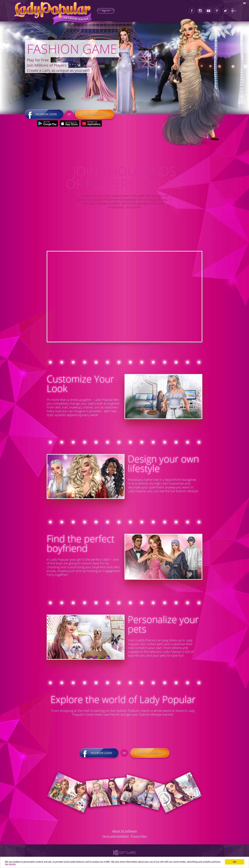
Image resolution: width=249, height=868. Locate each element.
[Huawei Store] (91, 126)
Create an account (95, 116)
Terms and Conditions (116, 838)
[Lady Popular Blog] (234, 11)
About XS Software (124, 833)
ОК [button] (235, 861)
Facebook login (44, 116)
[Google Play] (47, 126)
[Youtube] (209, 11)
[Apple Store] (69, 126)
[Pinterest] (217, 11)
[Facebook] (192, 11)
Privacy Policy (139, 838)
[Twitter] (225, 11)
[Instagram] (200, 11)
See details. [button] (32, 864)
